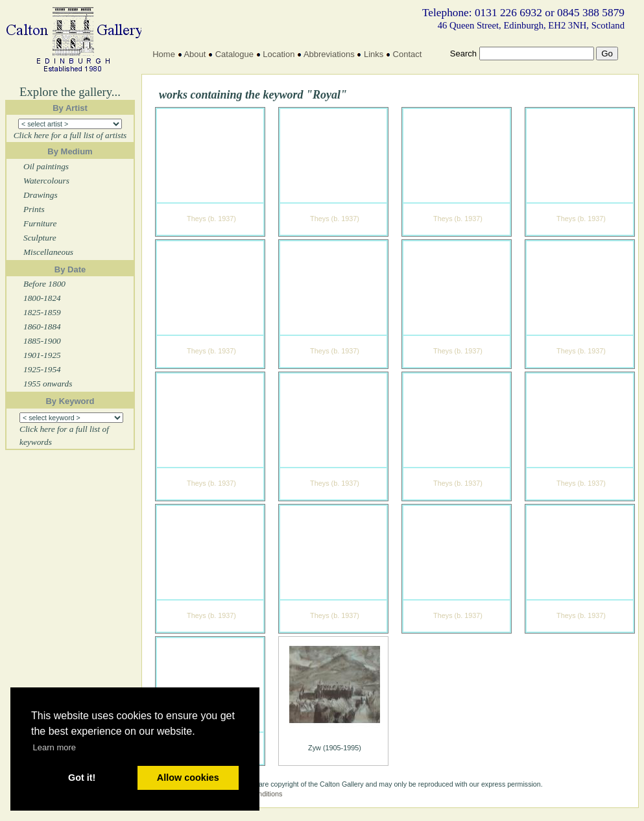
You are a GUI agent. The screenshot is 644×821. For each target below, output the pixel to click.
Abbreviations (329, 54)
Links (374, 54)
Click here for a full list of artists (70, 135)
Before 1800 (44, 284)
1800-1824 (42, 298)
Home (164, 54)
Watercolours (46, 181)
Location (279, 54)
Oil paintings (46, 166)
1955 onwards (48, 384)
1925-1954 (42, 369)
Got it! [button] (82, 778)
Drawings (41, 195)
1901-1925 (42, 355)
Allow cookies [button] (188, 778)
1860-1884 (42, 327)
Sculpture (40, 238)
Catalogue (234, 54)
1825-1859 (42, 312)
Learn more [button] (54, 747)
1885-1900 (42, 341)
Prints (34, 209)
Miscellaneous (48, 252)
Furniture (40, 223)
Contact (408, 54)
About (195, 54)
